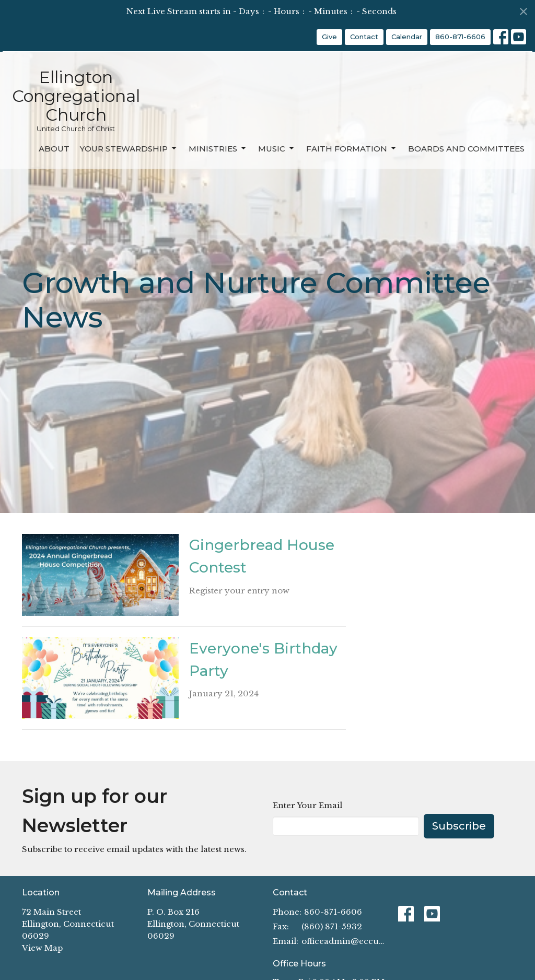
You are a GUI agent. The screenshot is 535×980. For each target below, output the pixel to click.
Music (277, 148)
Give (329, 37)
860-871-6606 (460, 37)
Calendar (407, 37)
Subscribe (459, 826)
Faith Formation (352, 148)
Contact (364, 37)
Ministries (218, 148)
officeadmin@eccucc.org (345, 941)
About (54, 149)
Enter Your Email (307, 805)
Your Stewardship (129, 148)
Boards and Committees (466, 149)
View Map (42, 948)
